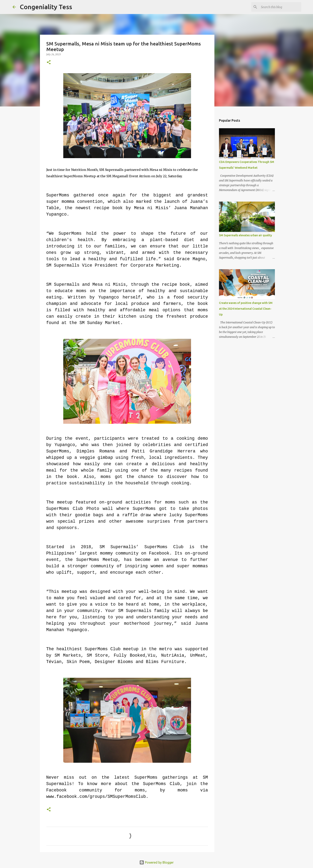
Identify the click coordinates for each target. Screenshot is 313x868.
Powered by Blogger (156, 862)
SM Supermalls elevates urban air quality (245, 235)
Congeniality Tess (46, 7)
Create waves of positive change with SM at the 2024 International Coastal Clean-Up (246, 309)
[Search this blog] (280, 7)
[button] (49, 63)
